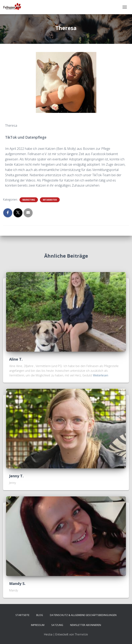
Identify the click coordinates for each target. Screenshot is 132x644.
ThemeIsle (81, 634)
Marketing (29, 200)
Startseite (22, 615)
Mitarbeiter (50, 200)
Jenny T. (16, 476)
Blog (40, 615)
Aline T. (16, 359)
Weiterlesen (101, 375)
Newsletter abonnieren (86, 625)
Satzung (57, 625)
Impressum (38, 625)
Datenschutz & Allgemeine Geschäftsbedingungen (83, 615)
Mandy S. (17, 583)
